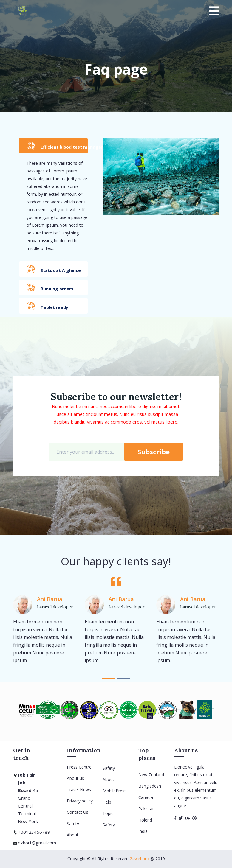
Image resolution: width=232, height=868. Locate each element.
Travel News (79, 790)
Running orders (50, 287)
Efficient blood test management (57, 146)
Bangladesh (150, 786)
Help (107, 802)
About (73, 835)
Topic (108, 813)
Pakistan (147, 809)
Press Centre (79, 767)
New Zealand (151, 775)
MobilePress (115, 791)
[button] (108, 678)
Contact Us (78, 812)
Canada (146, 797)
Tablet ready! (48, 306)
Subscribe (154, 452)
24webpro (139, 859)
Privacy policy (80, 801)
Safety (73, 823)
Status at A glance (54, 269)
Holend (145, 820)
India (143, 831)
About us (75, 778)
